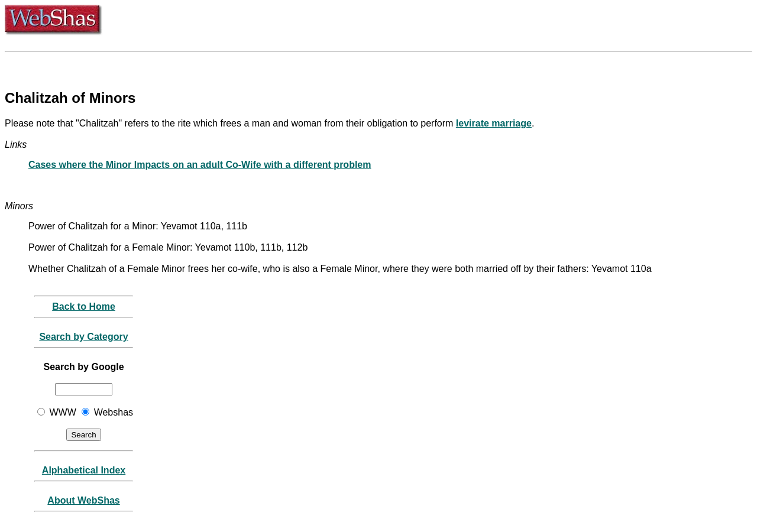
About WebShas (83, 500)
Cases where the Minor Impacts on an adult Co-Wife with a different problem (200, 165)
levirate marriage (494, 123)
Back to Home (84, 306)
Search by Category (83, 337)
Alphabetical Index (84, 470)
